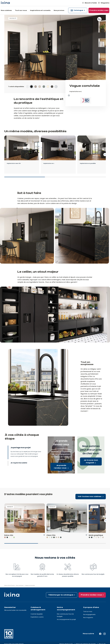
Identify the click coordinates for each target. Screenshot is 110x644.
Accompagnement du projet (66, 619)
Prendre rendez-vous (91, 595)
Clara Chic (51, 535)
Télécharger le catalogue (61, 595)
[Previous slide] (27, 87)
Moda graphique (96, 535)
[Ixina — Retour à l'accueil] (5, 3)
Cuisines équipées (37, 614)
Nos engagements (89, 614)
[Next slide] (56, 87)
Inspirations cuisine (37, 617)
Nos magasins (88, 617)
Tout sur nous (88, 611)
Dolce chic (9, 535)
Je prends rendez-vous (60, 467)
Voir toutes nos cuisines (90, 497)
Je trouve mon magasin (91, 462)
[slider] (55, 178)
